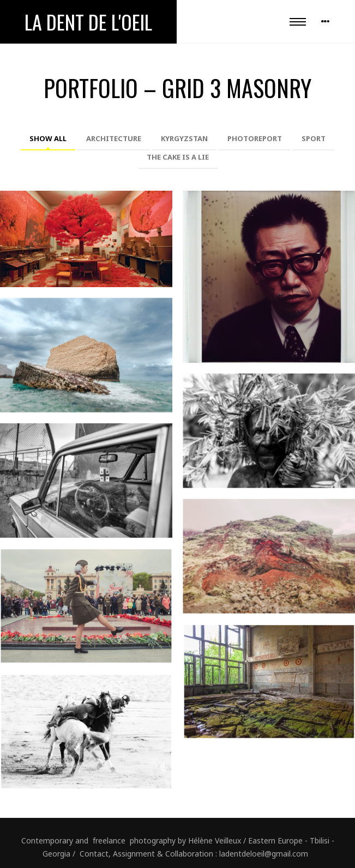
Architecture (114, 138)
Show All (48, 138)
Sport (314, 138)
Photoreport (255, 138)
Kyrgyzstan (184, 138)
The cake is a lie (178, 157)
